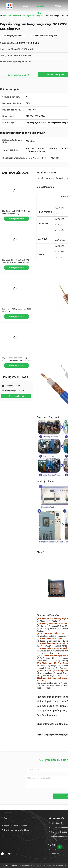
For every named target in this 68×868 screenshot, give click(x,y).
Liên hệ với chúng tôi (18, 75)
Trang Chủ (25, 7)
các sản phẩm (14, 16)
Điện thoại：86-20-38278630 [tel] (15, 826)
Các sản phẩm (41, 7)
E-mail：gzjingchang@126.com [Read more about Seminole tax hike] (16, 830)
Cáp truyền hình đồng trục (33, 16)
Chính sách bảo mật (9, 866)
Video (58, 6)
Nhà (5, 16)
